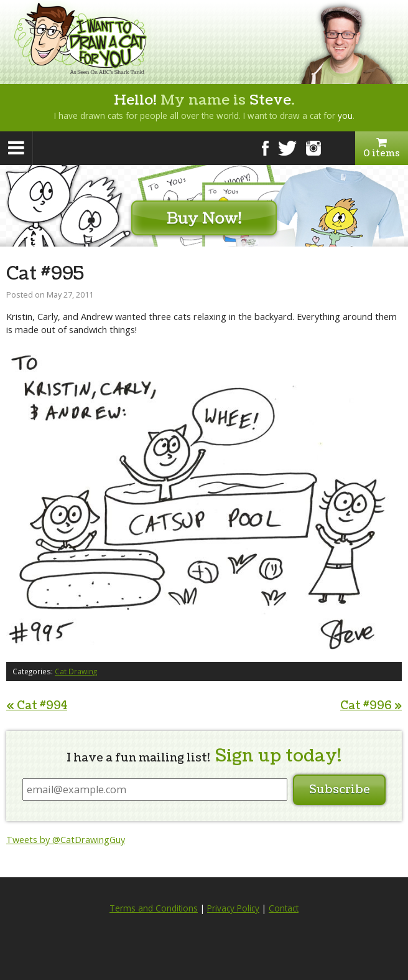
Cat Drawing (76, 671)
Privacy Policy (233, 908)
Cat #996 (371, 706)
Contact (284, 908)
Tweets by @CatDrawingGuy (66, 840)
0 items (382, 148)
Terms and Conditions (154, 908)
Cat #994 (37, 706)
